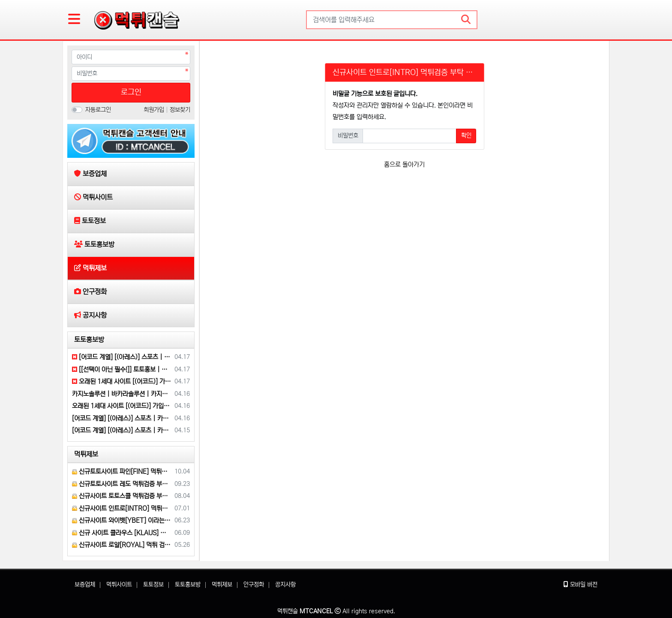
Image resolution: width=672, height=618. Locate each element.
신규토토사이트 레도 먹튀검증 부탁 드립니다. (122, 484)
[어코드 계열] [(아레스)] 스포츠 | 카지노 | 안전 (122, 357)
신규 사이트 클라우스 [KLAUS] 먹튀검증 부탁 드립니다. (122, 533)
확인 (466, 136)
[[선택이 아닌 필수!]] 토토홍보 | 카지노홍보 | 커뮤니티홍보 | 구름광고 (122, 369)
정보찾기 (180, 110)
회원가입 (155, 110)
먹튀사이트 (119, 585)
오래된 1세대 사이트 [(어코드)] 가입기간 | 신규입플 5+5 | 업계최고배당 (122, 381)
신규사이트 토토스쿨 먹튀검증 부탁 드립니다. (122, 496)
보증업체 (85, 585)
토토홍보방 (89, 340)
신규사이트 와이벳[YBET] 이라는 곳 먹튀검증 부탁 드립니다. (122, 520)
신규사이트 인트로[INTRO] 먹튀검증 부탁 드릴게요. (122, 508)
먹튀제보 (86, 454)
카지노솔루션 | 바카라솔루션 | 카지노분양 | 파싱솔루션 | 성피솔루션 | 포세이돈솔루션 (122, 394)
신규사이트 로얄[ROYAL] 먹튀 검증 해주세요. (122, 545)
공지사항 (285, 585)
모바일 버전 (580, 585)
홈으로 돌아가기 (404, 164)
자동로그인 (98, 110)
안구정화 (254, 585)
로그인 (131, 92)
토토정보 (153, 585)
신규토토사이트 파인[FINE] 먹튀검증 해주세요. (122, 472)
